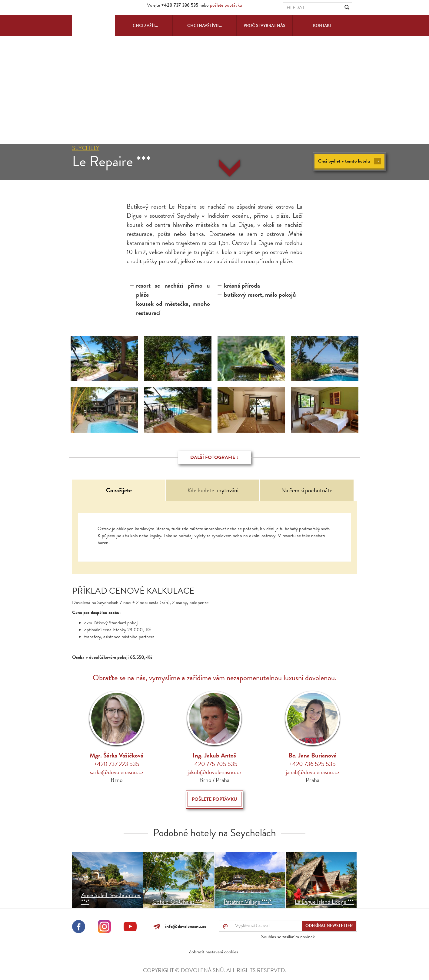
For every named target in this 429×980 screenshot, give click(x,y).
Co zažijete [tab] (119, 490)
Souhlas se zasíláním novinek (288, 937)
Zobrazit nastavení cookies (213, 952)
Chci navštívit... (205, 26)
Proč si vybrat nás (264, 26)
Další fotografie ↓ (215, 457)
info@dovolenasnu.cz (184, 926)
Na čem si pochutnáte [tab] (307, 490)
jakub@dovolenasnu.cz (215, 772)
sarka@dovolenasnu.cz (117, 772)
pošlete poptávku (226, 5)
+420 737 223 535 (117, 764)
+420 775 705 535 (215, 764)
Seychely (86, 148)
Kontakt (322, 26)
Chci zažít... (145, 26)
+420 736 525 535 (313, 764)
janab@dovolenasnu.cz (313, 772)
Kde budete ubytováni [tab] (213, 490)
